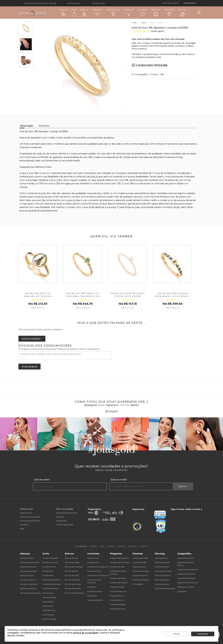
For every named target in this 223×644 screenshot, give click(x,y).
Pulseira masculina (140, 575)
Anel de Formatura (50, 562)
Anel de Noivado (49, 597)
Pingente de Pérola (118, 578)
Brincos (84, 13)
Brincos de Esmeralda (74, 567)
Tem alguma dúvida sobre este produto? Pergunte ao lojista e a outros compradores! (59, 349)
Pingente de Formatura (120, 562)
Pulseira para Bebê (140, 558)
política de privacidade (85, 633)
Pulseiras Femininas (141, 571)
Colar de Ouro (93, 558)
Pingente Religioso (118, 604)
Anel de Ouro (48, 606)
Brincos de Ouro (71, 558)
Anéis (74, 13)
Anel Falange (48, 615)
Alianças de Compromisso (30, 593)
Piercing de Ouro (162, 558)
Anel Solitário (48, 602)
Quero (183, 486)
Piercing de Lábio (162, 580)
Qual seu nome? (42, 480)
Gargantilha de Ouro (186, 558)
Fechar (176, 634)
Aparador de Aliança (28, 589)
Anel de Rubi (48, 571)
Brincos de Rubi (71, 571)
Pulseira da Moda (139, 562)
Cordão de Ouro (94, 562)
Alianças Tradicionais (29, 584)
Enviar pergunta (30, 367)
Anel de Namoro (49, 567)
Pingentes (129, 12)
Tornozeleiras (138, 584)
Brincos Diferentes (72, 580)
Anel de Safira (48, 575)
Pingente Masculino (118, 591)
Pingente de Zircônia (119, 583)
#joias (102, 405)
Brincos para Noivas (73, 584)
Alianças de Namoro (28, 567)
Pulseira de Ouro (139, 567)
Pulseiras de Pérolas (140, 580)
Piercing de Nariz (162, 567)
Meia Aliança (48, 593)
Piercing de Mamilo (163, 575)
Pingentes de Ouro (118, 609)
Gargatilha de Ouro (95, 600)
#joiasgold (91, 405)
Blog (22, 529)
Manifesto (24, 525)
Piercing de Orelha (163, 562)
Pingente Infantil (117, 587)
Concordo (203, 634)
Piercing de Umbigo (163, 571)
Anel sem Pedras (49, 619)
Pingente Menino (117, 600)
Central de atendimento (67, 513)
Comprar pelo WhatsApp (152, 65)
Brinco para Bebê (72, 562)
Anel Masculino (49, 610)
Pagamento (61, 521)
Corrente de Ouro (94, 571)
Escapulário (182, 591)
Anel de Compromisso (51, 584)
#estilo (135, 405)
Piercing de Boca (162, 584)
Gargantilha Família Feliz (188, 583)
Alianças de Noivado (28, 571)
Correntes (97, 12)
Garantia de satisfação (30, 521)
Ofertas (182, 13)
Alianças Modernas (28, 580)
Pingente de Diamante (119, 558)
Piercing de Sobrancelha (165, 589)
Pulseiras (142, 13)
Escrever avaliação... (32, 339)
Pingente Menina (117, 596)
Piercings (156, 13)
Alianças (63, 12)
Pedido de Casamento (51, 580)
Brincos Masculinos (73, 589)
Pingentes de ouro (95, 591)
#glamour (113, 405)
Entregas (60, 517)
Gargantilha (92, 596)
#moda (125, 405)
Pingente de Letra (117, 567)
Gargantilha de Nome (186, 574)
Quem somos (26, 513)
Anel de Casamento (50, 589)
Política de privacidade (30, 517)
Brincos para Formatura (75, 593)
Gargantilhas (113, 12)
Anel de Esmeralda (50, 558)
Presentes (169, 12)
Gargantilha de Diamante (188, 570)
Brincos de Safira (72, 575)
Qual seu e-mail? (119, 480)
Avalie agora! (158, 31)
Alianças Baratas (27, 558)
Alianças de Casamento (30, 562)
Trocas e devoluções (65, 525)
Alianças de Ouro (27, 575)
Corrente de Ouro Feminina (98, 575)
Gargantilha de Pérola (186, 578)
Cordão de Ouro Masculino (98, 567)
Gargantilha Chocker (186, 587)
